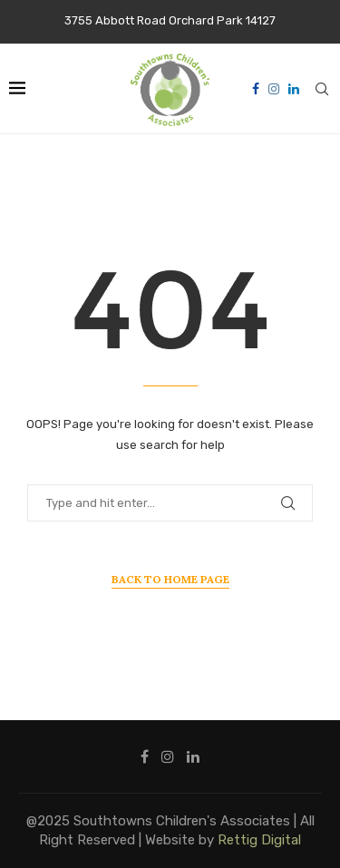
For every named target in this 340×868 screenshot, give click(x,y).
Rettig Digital (259, 840)
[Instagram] (274, 89)
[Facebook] (256, 89)
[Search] (322, 89)
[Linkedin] (294, 89)
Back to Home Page (170, 579)
